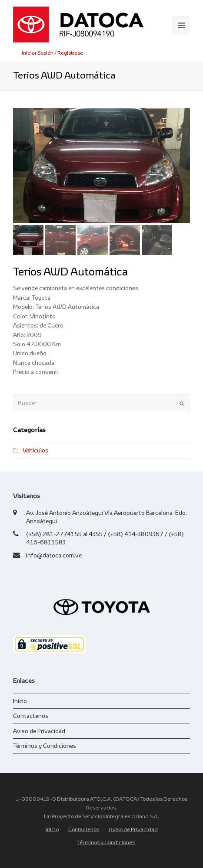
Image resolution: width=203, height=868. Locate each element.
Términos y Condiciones (45, 746)
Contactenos (31, 716)
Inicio (20, 701)
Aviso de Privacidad (39, 731)
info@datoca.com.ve (54, 555)
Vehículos (35, 450)
